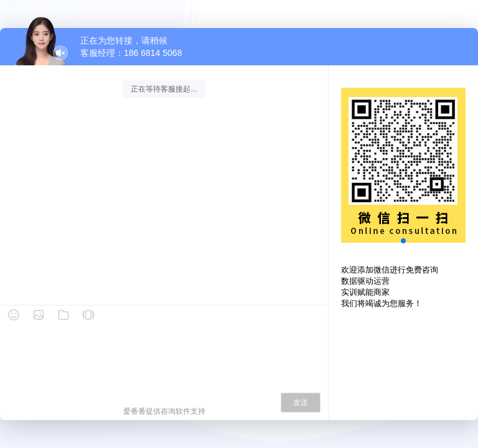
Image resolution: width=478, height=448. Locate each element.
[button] (403, 241)
